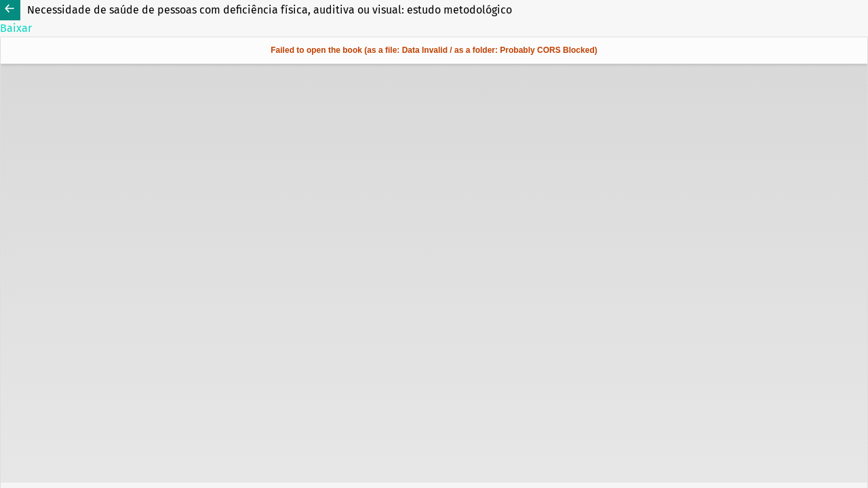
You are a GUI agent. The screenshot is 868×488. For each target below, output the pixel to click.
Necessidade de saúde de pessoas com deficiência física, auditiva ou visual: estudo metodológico (270, 10)
